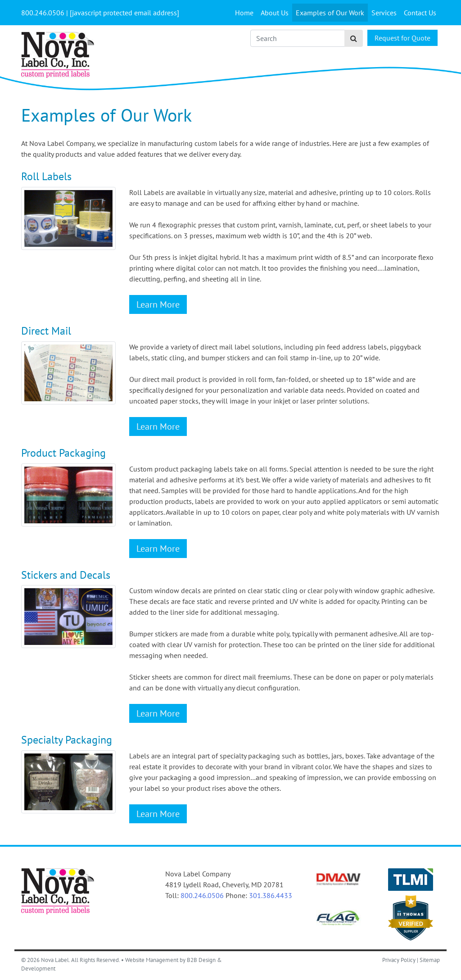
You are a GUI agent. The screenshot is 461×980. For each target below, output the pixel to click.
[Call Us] (43, 13)
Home (244, 13)
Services (384, 13)
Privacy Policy (399, 960)
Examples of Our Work (330, 13)
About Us (275, 13)
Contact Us (420, 13)
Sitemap (430, 960)
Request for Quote (402, 38)
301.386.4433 (271, 895)
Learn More (158, 304)
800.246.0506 (202, 895)
